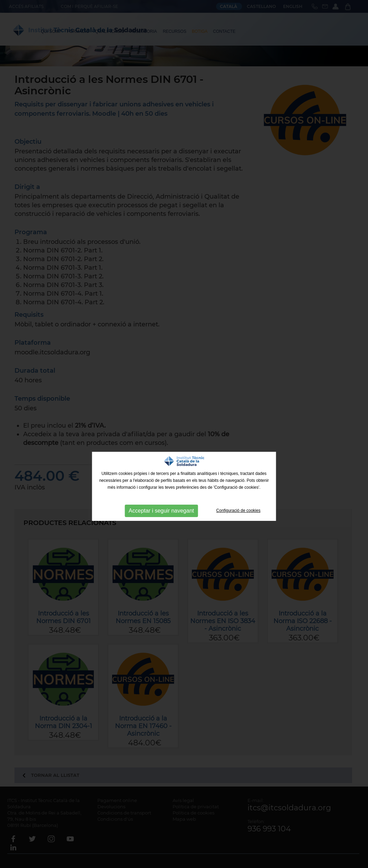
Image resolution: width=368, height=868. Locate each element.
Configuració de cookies (238, 511)
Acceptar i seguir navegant (161, 511)
